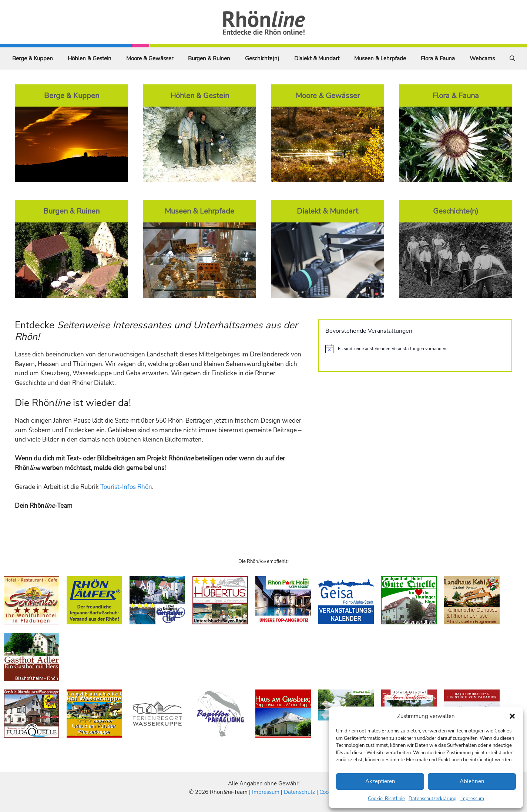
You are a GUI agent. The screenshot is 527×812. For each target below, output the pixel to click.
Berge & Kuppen (33, 58)
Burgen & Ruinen (209, 58)
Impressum (472, 799)
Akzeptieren (380, 781)
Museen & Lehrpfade (380, 58)
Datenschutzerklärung (433, 799)
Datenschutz (299, 792)
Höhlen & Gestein (90, 58)
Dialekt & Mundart (317, 58)
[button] (512, 716)
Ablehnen (472, 781)
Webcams (482, 58)
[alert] (415, 349)
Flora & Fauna (438, 58)
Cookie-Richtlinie (386, 799)
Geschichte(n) (262, 58)
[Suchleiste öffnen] (512, 58)
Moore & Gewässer (150, 58)
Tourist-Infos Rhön (126, 487)
